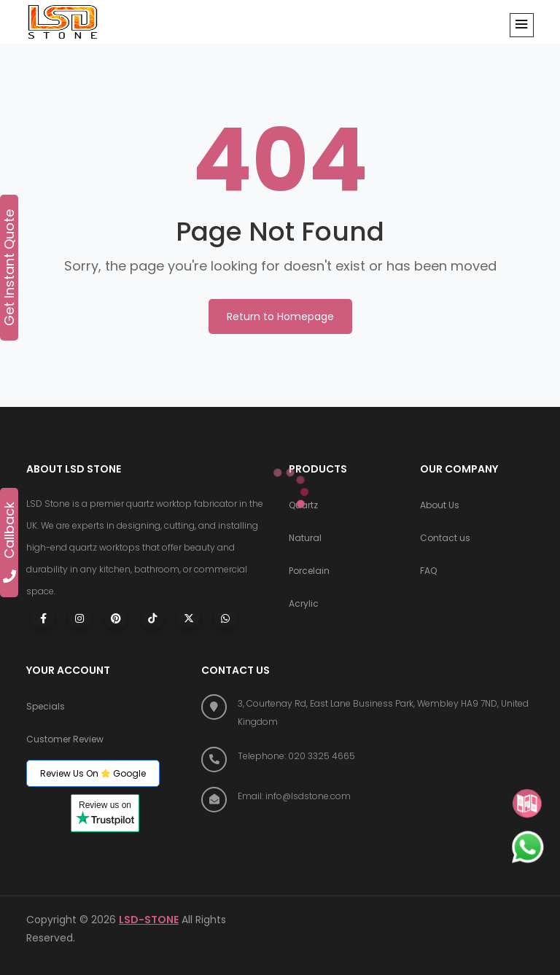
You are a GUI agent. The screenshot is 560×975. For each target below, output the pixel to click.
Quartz (303, 506)
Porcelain (309, 571)
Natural (305, 539)
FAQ (428, 571)
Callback (9, 542)
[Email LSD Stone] (367, 796)
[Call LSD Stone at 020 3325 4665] (367, 756)
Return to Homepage (280, 316)
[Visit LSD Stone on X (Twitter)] (189, 617)
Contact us (445, 539)
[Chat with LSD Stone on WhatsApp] (225, 617)
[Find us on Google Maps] (367, 712)
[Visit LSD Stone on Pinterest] (116, 617)
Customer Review (65, 740)
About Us (440, 506)
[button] (522, 25)
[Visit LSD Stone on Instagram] (79, 617)
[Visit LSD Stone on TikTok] (152, 617)
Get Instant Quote (9, 268)
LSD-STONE (149, 920)
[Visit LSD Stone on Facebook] (43, 617)
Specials (46, 707)
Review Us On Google (93, 773)
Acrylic (304, 604)
